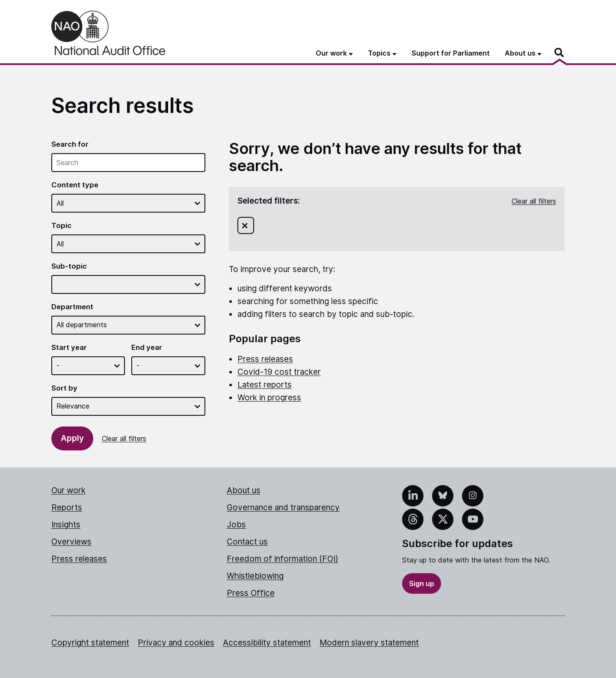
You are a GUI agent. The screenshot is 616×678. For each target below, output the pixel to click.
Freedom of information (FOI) (283, 559)
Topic (61, 225)
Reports (67, 508)
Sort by (64, 388)
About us (244, 490)
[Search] (560, 53)
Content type (75, 185)
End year (147, 347)
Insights (66, 525)
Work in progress (269, 398)
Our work (68, 490)
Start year (69, 347)
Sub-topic (69, 266)
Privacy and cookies (176, 643)
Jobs (236, 525)
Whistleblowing (255, 576)
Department (72, 307)
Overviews (71, 542)
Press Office (251, 593)
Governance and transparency (283, 508)
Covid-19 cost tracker (279, 372)
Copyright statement (90, 643)
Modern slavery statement (369, 643)
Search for (70, 144)
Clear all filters (124, 438)
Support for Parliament (451, 53)
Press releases (265, 359)
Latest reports (265, 385)
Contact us (247, 542)
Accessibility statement (267, 643)
